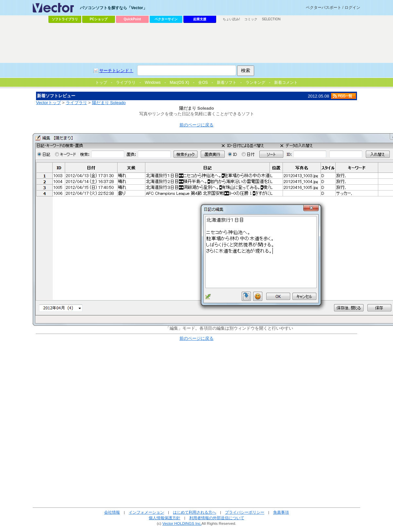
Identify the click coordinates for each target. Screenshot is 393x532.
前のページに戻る (196, 125)
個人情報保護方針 (164, 518)
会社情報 (112, 512)
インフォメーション (146, 512)
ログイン (352, 8)
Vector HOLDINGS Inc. (182, 523)
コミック (251, 19)
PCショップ (99, 19)
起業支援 (200, 19)
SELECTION (271, 19)
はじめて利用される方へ (195, 512)
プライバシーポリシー (245, 512)
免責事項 (281, 512)
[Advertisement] (144, 74)
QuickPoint (132, 19)
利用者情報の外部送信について (217, 518)
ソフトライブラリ (65, 19)
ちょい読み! (231, 19)
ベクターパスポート (324, 8)
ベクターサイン (166, 19)
